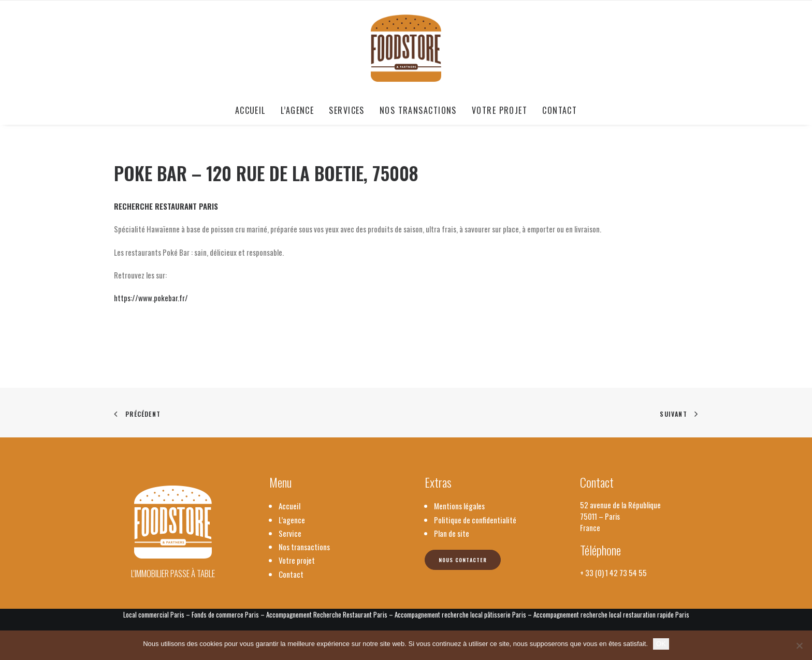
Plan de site (452, 533)
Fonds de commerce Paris (225, 614)
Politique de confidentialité (475, 520)
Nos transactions (418, 110)
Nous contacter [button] (463, 560)
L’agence (298, 110)
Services (347, 110)
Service (290, 533)
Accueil (250, 110)
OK (661, 644)
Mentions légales (459, 506)
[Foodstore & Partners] (406, 48)
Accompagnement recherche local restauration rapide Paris (611, 614)
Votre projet (499, 110)
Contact (560, 110)
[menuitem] (254, 110)
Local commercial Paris (154, 614)
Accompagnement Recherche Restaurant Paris (327, 614)
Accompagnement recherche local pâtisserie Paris (460, 614)
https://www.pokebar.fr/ (151, 298)
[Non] (799, 646)
